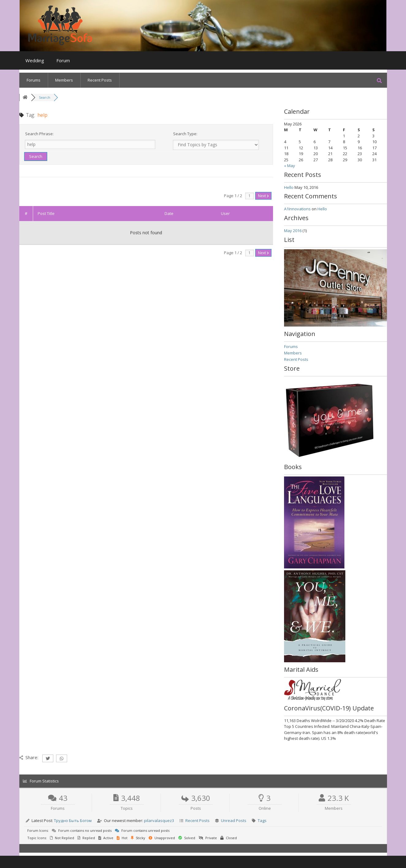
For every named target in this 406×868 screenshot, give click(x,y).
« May (290, 166)
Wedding (35, 60)
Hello (289, 187)
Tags (262, 820)
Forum (63, 60)
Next (263, 196)
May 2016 (293, 231)
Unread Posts (234, 820)
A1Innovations (297, 209)
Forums (34, 80)
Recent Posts (100, 80)
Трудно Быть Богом (73, 820)
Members (64, 80)
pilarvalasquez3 (159, 820)
